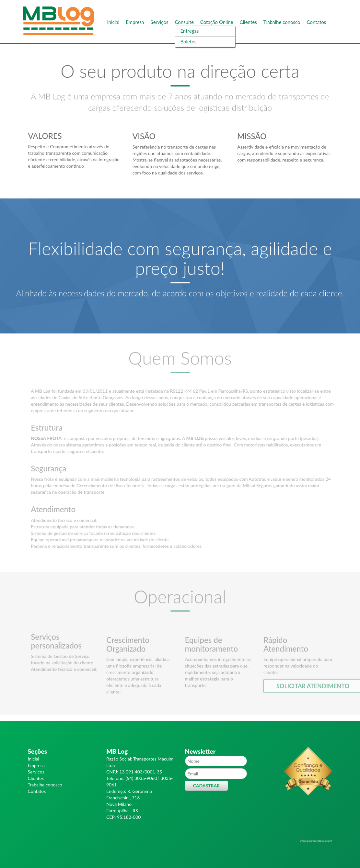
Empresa (135, 22)
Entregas (189, 31)
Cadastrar (207, 786)
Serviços (160, 22)
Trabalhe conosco (282, 22)
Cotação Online (217, 22)
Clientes (248, 22)
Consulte (184, 22)
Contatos (317, 22)
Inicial (113, 22)
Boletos (188, 41)
